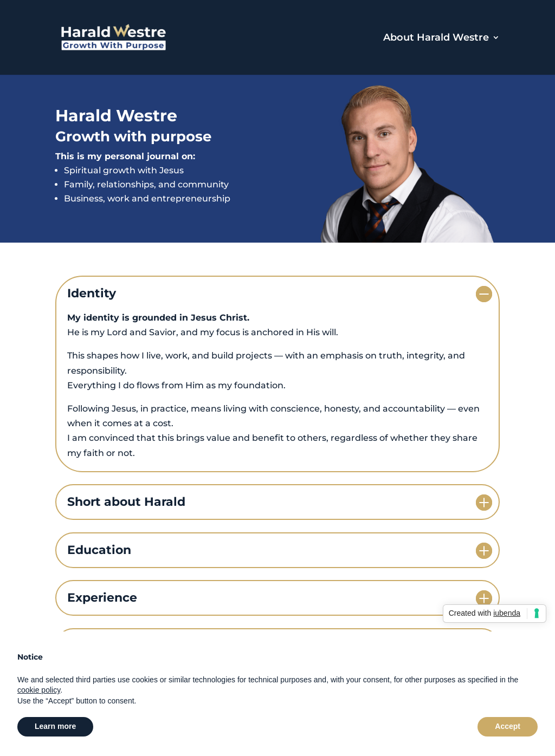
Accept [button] (508, 726)
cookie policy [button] (39, 690)
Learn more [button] (55, 726)
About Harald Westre (436, 38)
